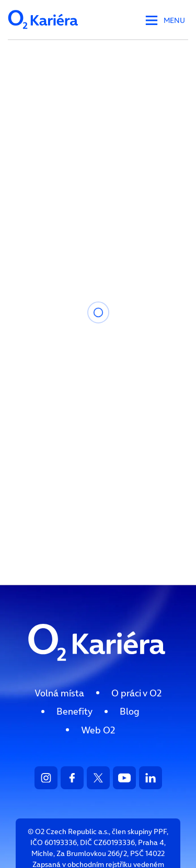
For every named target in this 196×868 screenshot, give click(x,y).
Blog (130, 711)
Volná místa (59, 693)
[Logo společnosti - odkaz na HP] (44, 32)
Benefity (74, 711)
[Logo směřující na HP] (98, 671)
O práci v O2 (136, 693)
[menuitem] (59, 693)
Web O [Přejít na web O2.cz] (98, 730)
